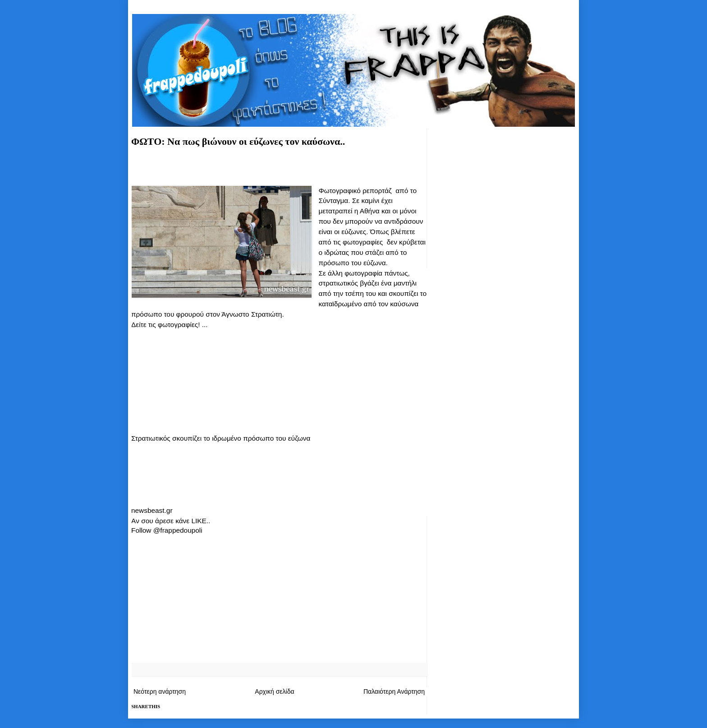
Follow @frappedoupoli (167, 530)
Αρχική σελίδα (274, 691)
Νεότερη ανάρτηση (160, 691)
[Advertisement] (279, 170)
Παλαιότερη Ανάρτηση (394, 691)
